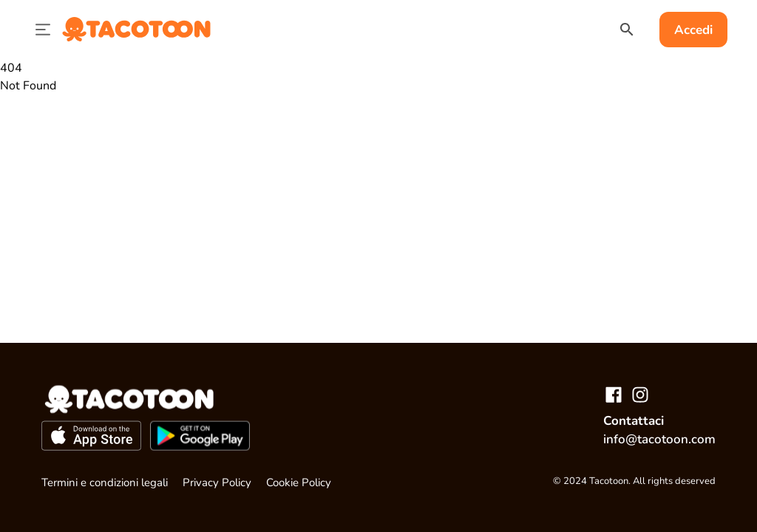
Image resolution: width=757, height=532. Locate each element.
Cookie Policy (299, 482)
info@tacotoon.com (659, 439)
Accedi (693, 30)
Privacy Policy (217, 482)
